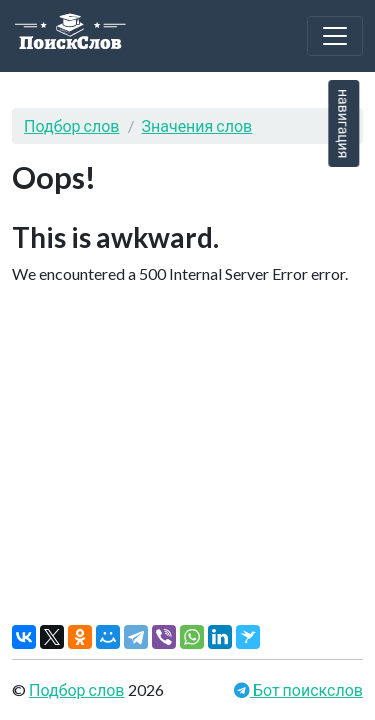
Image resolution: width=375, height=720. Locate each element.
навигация (343, 123)
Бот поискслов (306, 689)
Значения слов (197, 125)
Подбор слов (72, 125)
